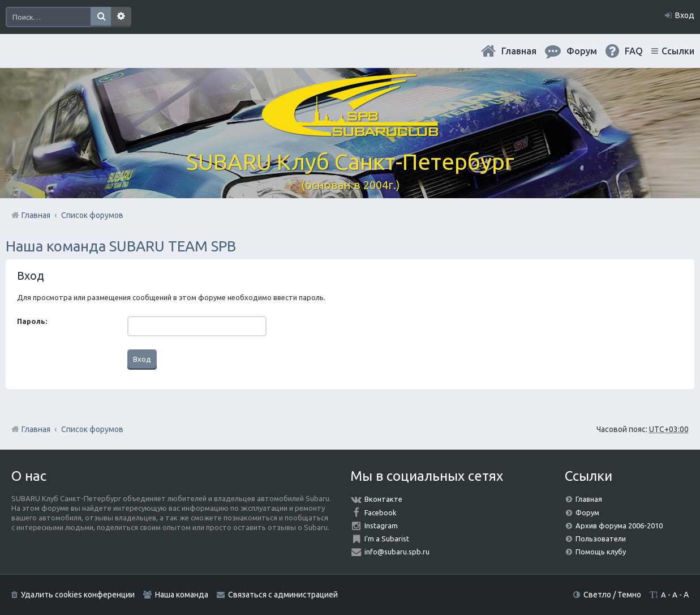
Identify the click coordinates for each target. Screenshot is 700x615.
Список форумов (92, 429)
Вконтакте (383, 499)
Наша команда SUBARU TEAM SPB (121, 246)
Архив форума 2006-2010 (619, 526)
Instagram (381, 526)
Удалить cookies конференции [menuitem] (78, 595)
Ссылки (678, 51)
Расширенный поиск (121, 17)
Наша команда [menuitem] (182, 595)
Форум (587, 512)
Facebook (381, 512)
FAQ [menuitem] (634, 51)
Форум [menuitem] (582, 51)
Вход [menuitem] (685, 15)
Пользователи (601, 539)
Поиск (101, 17)
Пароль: (32, 321)
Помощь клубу (601, 552)
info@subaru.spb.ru (397, 552)
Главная (519, 51)
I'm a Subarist (387, 539)
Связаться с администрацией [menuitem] (283, 595)
